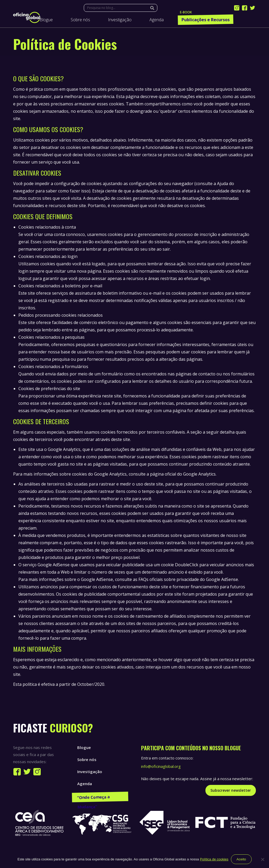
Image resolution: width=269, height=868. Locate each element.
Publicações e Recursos (100, 796)
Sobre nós (87, 759)
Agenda (85, 784)
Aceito (241, 859)
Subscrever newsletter (231, 790)
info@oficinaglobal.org (161, 766)
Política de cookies (214, 859)
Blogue (84, 747)
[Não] (262, 859)
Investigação (90, 772)
